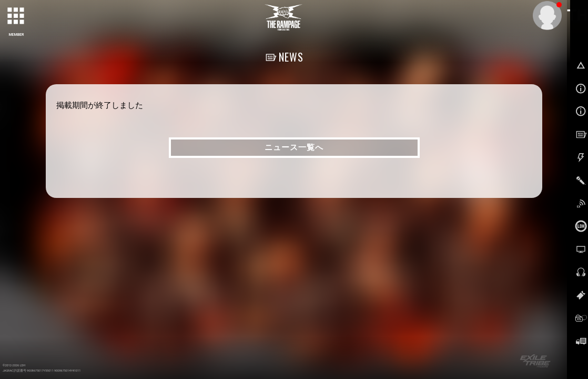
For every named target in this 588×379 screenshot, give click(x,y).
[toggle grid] (16, 16)
